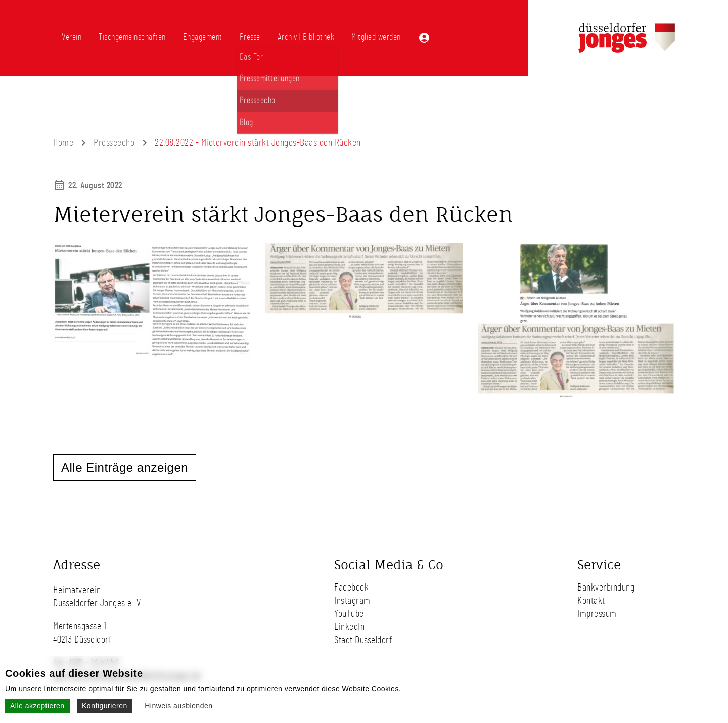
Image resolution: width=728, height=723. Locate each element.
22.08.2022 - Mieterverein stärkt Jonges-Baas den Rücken (258, 143)
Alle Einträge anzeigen (125, 467)
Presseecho (114, 143)
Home (63, 143)
